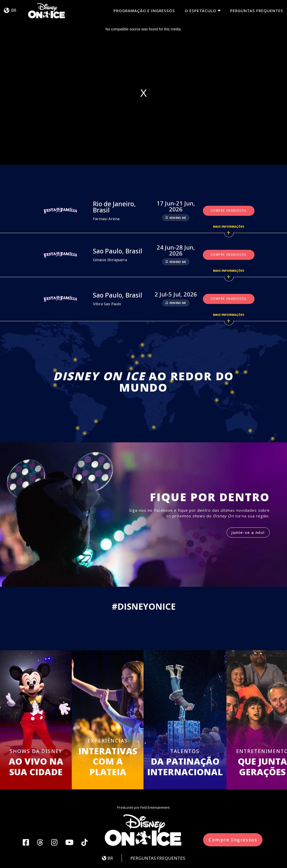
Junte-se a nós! (248, 532)
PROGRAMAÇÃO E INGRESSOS (144, 11)
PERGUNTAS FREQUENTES (257, 11)
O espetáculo (201, 11)
